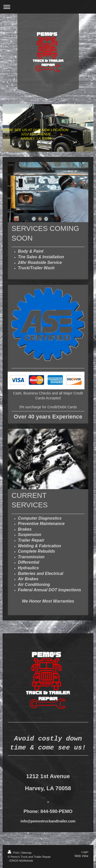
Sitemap (26, 853)
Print (14, 853)
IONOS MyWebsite (21, 861)
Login (85, 852)
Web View (81, 856)
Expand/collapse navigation (48, 7)
